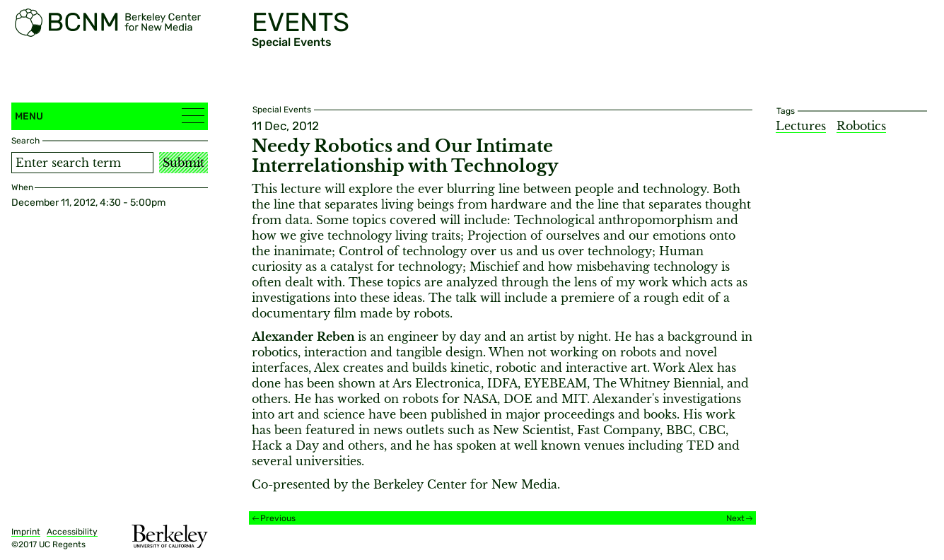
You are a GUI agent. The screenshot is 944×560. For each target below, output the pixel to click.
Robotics (861, 126)
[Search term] (82, 163)
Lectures (801, 126)
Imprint (26, 532)
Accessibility (72, 532)
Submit (183, 163)
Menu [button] (110, 116)
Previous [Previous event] (278, 518)
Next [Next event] (735, 518)
